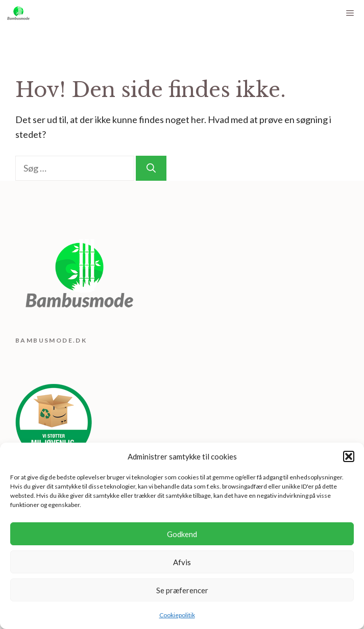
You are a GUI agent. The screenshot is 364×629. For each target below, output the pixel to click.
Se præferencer (182, 590)
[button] (349, 456)
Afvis (182, 562)
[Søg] (151, 168)
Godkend (182, 534)
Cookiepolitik (177, 615)
